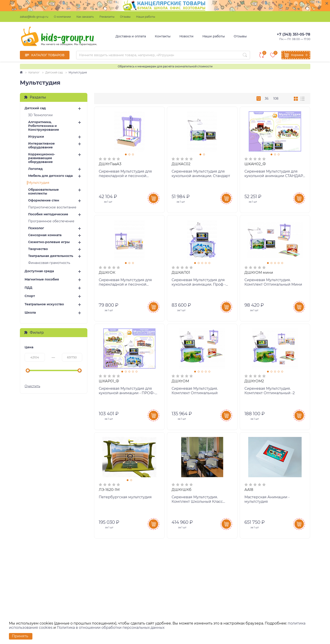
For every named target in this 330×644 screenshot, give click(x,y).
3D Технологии (40, 115)
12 (259, 98)
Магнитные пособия (42, 279)
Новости (186, 36)
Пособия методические (48, 214)
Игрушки (36, 137)
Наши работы (146, 17)
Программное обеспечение (51, 221)
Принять (20, 636)
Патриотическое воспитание (52, 207)
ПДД (28, 288)
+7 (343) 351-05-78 (294, 34)
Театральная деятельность (51, 256)
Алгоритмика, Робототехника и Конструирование (44, 126)
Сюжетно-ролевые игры (49, 242)
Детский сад (35, 108)
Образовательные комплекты (43, 192)
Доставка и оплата (131, 36)
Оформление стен (44, 200)
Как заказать (85, 17)
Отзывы (125, 17)
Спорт (30, 296)
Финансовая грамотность (49, 263)
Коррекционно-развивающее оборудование (42, 158)
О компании (62, 17)
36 (267, 98)
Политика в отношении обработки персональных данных (111, 628)
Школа (30, 313)
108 (276, 98)
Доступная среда (39, 271)
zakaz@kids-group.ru (34, 17)
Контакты (163, 36)
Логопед (35, 169)
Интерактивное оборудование (41, 145)
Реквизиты (107, 17)
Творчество (38, 249)
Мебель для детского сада (50, 176)
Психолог (36, 228)
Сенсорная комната (45, 235)
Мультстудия (39, 183)
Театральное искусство (44, 304)
